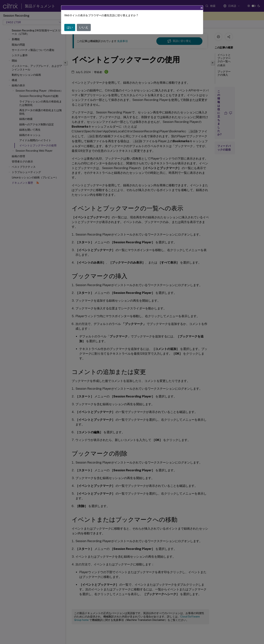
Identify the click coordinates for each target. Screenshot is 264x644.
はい (70, 27)
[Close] (202, 8)
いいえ (84, 27)
